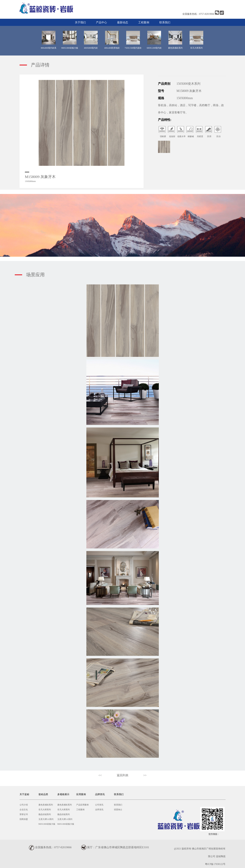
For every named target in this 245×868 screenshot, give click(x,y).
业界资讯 (99, 810)
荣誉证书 (24, 814)
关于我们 (80, 22)
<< (100, 775)
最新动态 (123, 22)
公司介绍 (24, 805)
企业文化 (24, 810)
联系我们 (165, 22)
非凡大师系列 (45, 810)
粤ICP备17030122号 (215, 864)
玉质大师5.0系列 (46, 819)
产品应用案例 (82, 805)
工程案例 (144, 22)
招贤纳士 (118, 810)
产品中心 (101, 22)
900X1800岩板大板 (47, 824)
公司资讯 (99, 805)
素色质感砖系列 (46, 805)
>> (145, 775)
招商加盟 (24, 819)
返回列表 (123, 775)
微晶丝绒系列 (45, 814)
